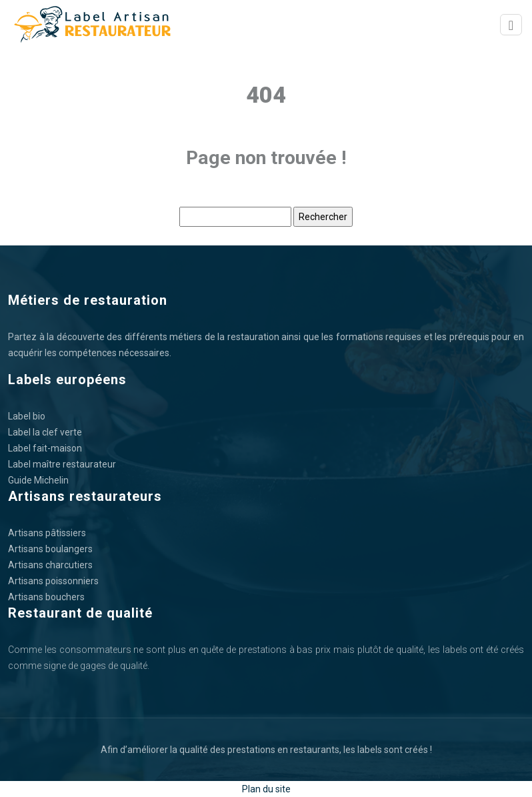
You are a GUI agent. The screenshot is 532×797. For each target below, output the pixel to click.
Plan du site (266, 789)
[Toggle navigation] (511, 25)
